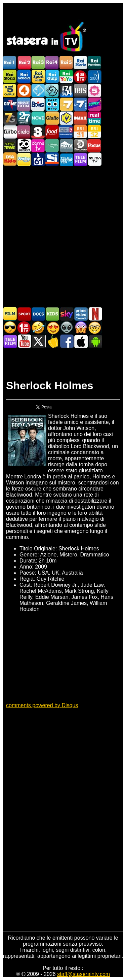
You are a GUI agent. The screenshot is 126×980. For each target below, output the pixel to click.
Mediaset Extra (24, 104)
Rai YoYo (66, 77)
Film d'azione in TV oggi (10, 328)
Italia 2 (52, 90)
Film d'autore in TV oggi (95, 328)
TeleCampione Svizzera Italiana (66, 132)
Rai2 (24, 63)
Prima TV (80, 77)
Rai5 (66, 63)
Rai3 (38, 63)
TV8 (38, 132)
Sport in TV (24, 314)
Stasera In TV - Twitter (38, 341)
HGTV (66, 146)
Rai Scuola (24, 77)
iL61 (38, 159)
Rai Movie (80, 63)
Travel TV (52, 146)
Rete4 (24, 90)
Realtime (94, 118)
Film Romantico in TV (52, 328)
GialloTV (52, 118)
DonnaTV (38, 146)
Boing (38, 104)
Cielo (24, 132)
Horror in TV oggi (81, 328)
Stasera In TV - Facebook (67, 341)
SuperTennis (10, 146)
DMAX (80, 118)
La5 (94, 90)
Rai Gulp (52, 77)
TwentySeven (24, 118)
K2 (66, 118)
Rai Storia (10, 77)
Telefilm (80, 159)
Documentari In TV (38, 314)
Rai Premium (94, 63)
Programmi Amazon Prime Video (81, 314)
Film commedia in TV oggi (38, 328)
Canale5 (10, 90)
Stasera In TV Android (95, 341)
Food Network (52, 132)
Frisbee (24, 159)
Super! (94, 104)
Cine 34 (66, 90)
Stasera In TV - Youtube (24, 341)
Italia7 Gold (10, 118)
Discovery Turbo (10, 132)
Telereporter (66, 159)
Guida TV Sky (67, 314)
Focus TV (94, 146)
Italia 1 (38, 90)
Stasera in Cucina (52, 341)
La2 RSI (94, 132)
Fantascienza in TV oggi (67, 328)
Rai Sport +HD (38, 77)
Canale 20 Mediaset (24, 146)
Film (10, 314)
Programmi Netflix (95, 314)
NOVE (38, 118)
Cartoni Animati (52, 314)
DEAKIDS (10, 159)
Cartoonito (52, 104)
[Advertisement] (63, 236)
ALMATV (94, 159)
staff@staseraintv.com (83, 974)
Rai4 (52, 63)
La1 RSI (80, 132)
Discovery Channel (80, 146)
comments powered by (42, 705)
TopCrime (10, 104)
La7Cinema (80, 104)
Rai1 (10, 63)
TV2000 (94, 77)
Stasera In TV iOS (81, 341)
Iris (80, 90)
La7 (66, 104)
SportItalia (52, 159)
